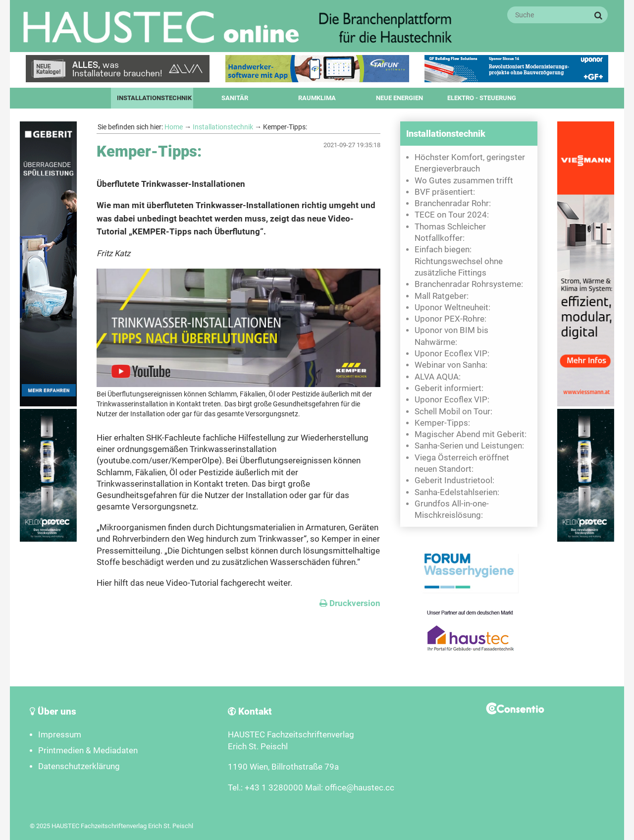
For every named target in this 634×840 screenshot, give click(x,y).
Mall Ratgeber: (442, 296)
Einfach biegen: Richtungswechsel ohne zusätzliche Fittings (459, 261)
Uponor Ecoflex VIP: (452, 354)
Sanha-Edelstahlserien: (457, 492)
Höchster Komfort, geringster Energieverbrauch (470, 163)
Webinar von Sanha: (451, 365)
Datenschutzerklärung (79, 766)
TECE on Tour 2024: (452, 215)
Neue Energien (399, 98)
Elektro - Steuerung (482, 98)
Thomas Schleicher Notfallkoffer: (450, 232)
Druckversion (350, 603)
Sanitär (235, 98)
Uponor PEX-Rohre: (450, 319)
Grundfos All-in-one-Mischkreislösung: (452, 509)
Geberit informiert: (449, 388)
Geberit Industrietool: (454, 480)
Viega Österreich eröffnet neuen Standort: (462, 463)
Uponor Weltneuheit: (452, 308)
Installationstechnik (154, 98)
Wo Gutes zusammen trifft (464, 181)
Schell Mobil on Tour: (453, 412)
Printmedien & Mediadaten (88, 751)
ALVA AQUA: (438, 377)
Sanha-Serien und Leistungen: (469, 446)
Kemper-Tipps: (442, 423)
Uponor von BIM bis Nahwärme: (451, 336)
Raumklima (317, 98)
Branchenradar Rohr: (453, 203)
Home (174, 127)
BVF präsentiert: (445, 192)
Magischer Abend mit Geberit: (471, 434)
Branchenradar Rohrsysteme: (469, 284)
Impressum (60, 735)
